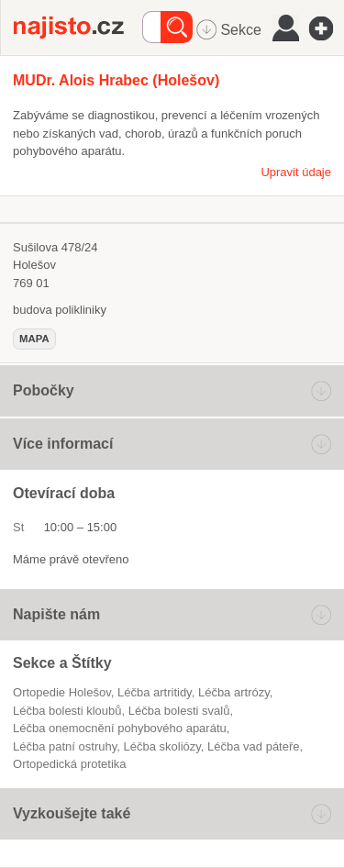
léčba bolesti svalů (179, 711)
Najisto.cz (78, 28)
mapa (34, 339)
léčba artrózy (234, 692)
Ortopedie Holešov (62, 692)
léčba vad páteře (253, 746)
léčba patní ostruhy (65, 746)
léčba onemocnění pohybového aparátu (120, 728)
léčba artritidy (155, 692)
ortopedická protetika (70, 764)
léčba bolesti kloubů (67, 711)
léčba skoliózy (161, 746)
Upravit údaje (296, 172)
